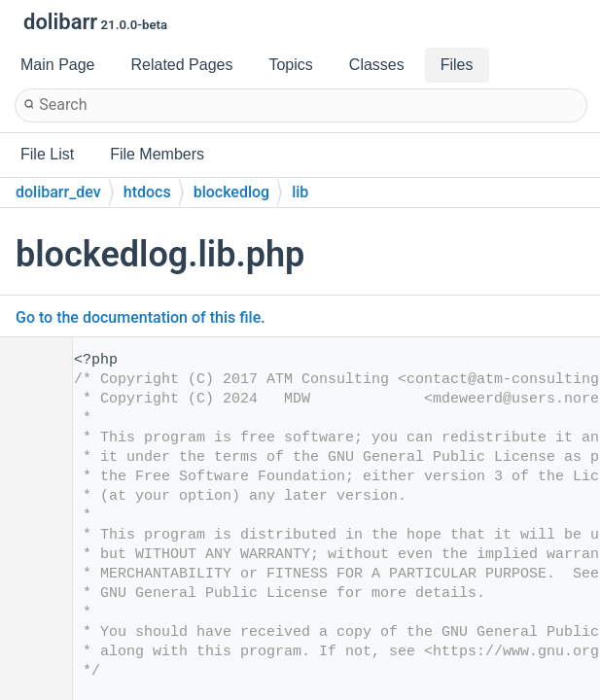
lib (300, 192)
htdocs (147, 192)
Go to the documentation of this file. (141, 317)
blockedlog (232, 192)
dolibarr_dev (58, 192)
